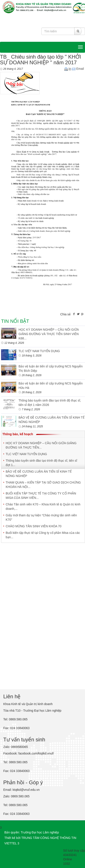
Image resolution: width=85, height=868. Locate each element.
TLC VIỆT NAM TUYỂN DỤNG (39, 351)
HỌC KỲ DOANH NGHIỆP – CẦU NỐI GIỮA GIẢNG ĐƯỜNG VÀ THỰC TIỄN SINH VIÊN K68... (49, 334)
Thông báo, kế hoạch (18, 434)
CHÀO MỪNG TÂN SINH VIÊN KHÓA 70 (34, 526)
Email (78, 69)
